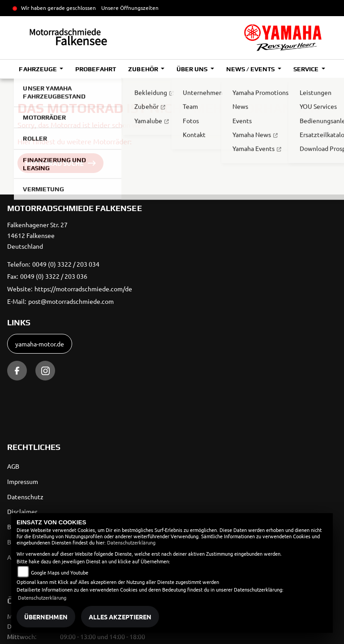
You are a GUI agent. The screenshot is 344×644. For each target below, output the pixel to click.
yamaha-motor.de (40, 344)
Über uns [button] (193, 69)
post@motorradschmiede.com (71, 301)
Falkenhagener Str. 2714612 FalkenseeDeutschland (37, 235)
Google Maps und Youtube (60, 572)
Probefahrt (96, 69)
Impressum (23, 481)
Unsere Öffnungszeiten (130, 8)
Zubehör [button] (144, 69)
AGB (13, 466)
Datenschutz (25, 497)
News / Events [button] (251, 69)
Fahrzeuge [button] (38, 69)
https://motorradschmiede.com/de (83, 289)
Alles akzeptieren (120, 617)
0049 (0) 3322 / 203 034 (66, 264)
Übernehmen (46, 617)
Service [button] (307, 69)
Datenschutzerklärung (131, 542)
